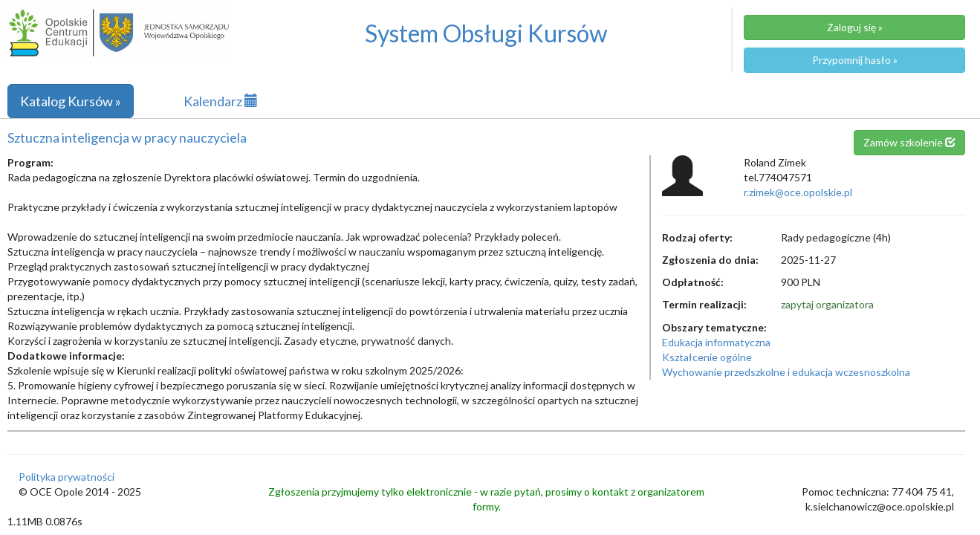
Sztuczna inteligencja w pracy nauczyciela (127, 137)
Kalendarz (221, 101)
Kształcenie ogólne (707, 357)
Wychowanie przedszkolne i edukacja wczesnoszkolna (786, 372)
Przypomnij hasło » (855, 60)
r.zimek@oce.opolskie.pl (798, 192)
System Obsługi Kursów (486, 33)
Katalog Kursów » (71, 101)
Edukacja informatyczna (716, 342)
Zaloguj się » (855, 27)
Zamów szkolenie (909, 142)
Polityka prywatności (66, 477)
